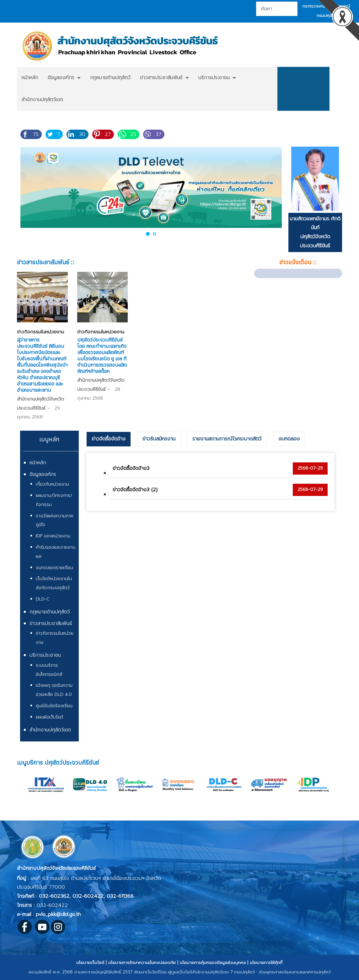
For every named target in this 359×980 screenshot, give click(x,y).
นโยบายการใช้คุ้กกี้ (266, 963)
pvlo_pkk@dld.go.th (58, 914)
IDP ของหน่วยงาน (53, 536)
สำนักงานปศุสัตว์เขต (50, 730)
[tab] (109, 439)
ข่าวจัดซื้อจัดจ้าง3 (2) (135, 490)
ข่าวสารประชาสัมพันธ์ (51, 623)
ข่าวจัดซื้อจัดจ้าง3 (131, 468)
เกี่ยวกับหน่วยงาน (52, 484)
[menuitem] (30, 78)
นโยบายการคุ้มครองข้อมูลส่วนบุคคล (213, 963)
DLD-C (43, 599)
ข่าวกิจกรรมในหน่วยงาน (40, 332)
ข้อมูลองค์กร (43, 474)
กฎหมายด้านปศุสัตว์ (50, 612)
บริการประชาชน (45, 655)
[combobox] (277, 9)
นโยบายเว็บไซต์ (90, 963)
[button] (148, 234)
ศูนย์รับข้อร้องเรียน (54, 706)
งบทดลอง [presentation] (289, 439)
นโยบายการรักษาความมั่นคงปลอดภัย (142, 963)
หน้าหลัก (38, 463)
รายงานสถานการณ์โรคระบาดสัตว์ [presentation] (227, 439)
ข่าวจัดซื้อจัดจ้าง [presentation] (109, 439)
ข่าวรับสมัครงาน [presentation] (159, 439)
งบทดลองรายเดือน (54, 568)
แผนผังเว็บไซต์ (49, 717)
